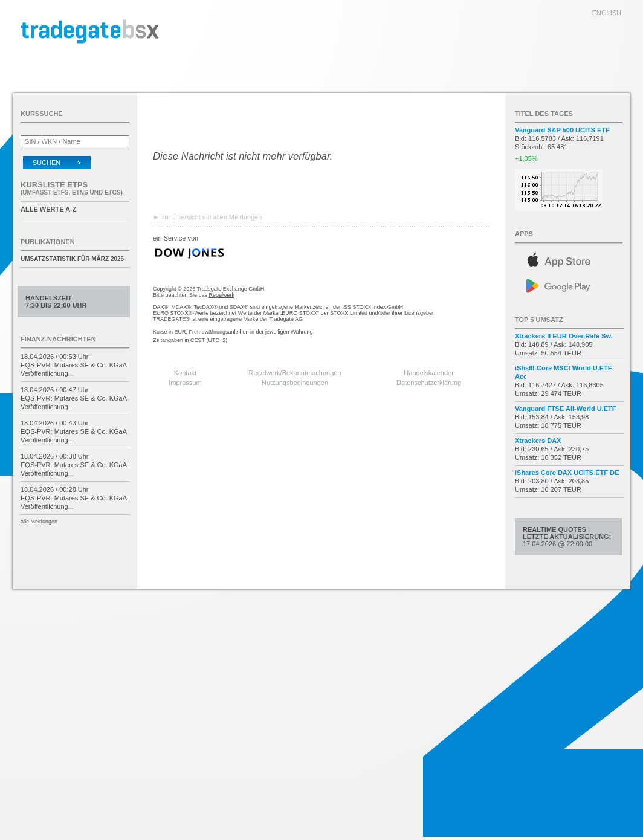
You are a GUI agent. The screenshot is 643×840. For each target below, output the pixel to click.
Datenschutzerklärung (429, 383)
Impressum (185, 383)
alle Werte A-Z (48, 209)
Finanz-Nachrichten (58, 339)
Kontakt (185, 373)
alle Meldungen (39, 522)
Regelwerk (222, 295)
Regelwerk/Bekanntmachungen (295, 373)
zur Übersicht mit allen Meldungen (212, 217)
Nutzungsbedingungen (295, 383)
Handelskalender (429, 373)
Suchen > (57, 163)
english (607, 13)
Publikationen (48, 242)
